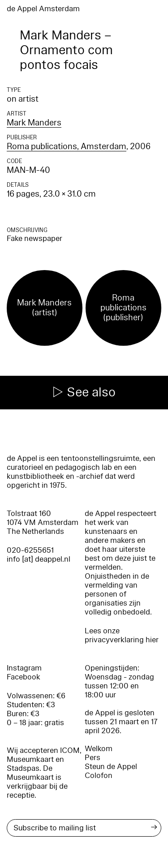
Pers (93, 758)
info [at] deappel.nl (39, 559)
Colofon (99, 776)
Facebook (24, 677)
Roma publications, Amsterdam (67, 146)
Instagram (24, 668)
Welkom (99, 749)
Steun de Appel (111, 767)
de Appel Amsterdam (43, 9)
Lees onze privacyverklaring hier (122, 635)
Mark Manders (34, 123)
